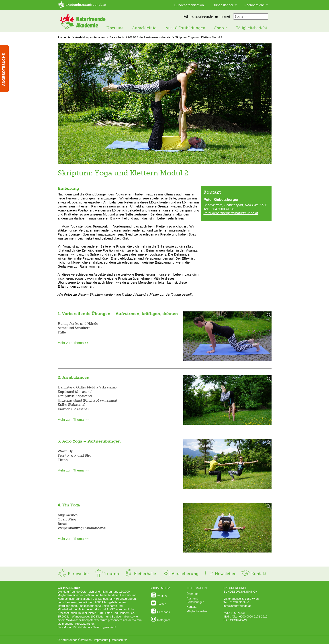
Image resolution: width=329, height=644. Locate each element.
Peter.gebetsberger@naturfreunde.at (231, 213)
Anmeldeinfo (144, 28)
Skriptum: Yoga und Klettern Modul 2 (199, 37)
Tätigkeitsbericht (251, 28)
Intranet (223, 16)
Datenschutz (119, 640)
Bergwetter (73, 574)
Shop (219, 28)
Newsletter (220, 574)
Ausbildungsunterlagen (90, 37)
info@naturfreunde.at (237, 606)
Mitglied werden (197, 611)
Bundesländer (223, 5)
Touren (107, 574)
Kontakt (254, 574)
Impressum (101, 640)
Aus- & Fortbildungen (185, 28)
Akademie (64, 37)
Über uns (115, 28)
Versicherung (180, 574)
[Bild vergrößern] (227, 337)
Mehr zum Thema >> (73, 343)
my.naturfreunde (198, 16)
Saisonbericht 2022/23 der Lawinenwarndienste (140, 37)
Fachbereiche (255, 5)
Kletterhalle (140, 574)
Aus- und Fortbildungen (196, 600)
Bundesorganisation (189, 5)
